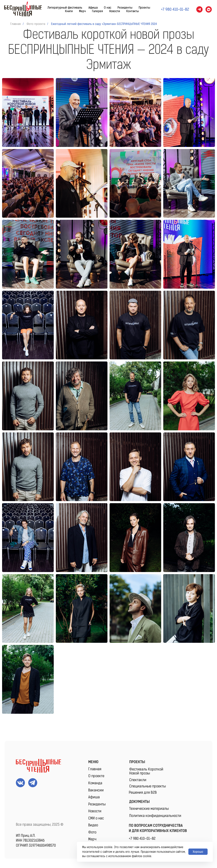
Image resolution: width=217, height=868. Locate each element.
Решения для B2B (143, 792)
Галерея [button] (97, 11)
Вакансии (96, 790)
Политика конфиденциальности (155, 816)
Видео (93, 825)
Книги (69, 11)
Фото (92, 832)
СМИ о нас (96, 818)
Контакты (133, 11)
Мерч (82, 11)
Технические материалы (149, 809)
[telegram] (199, 9)
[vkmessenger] (209, 9)
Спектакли (138, 780)
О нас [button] (108, 8)
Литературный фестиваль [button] (65, 8)
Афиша (93, 8)
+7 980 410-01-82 (142, 838)
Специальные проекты (147, 786)
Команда (95, 783)
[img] (38, 766)
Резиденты (125, 8)
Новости (115, 11)
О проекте (96, 776)
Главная (15, 24)
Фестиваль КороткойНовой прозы (146, 771)
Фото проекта (36, 24)
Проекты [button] (144, 8)
